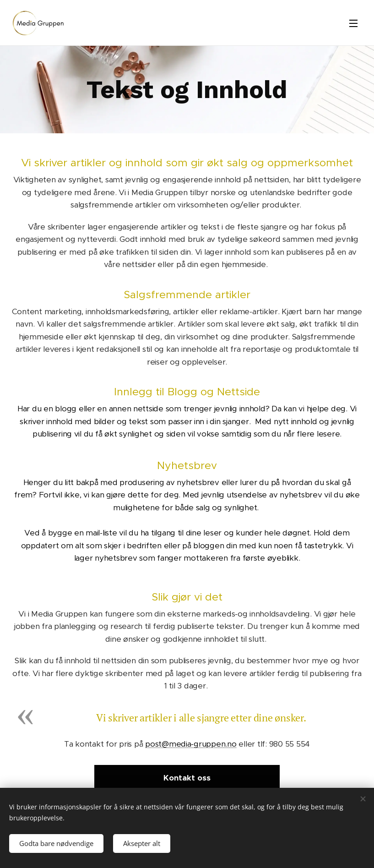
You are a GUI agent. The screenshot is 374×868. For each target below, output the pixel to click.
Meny (353, 23)
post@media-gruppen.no (191, 744)
